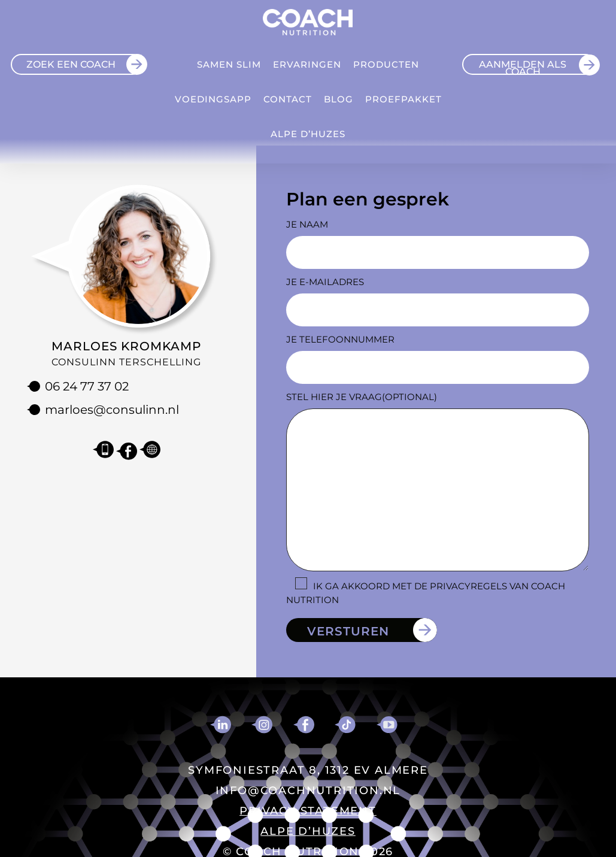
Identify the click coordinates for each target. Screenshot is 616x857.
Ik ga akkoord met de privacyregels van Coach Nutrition (426, 593)
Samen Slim (229, 64)
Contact (288, 99)
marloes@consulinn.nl (112, 410)
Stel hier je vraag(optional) (362, 397)
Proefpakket (403, 99)
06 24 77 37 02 (87, 386)
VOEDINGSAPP (213, 99)
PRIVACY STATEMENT (308, 811)
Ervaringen (307, 64)
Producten (386, 64)
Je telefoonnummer (340, 339)
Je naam (307, 224)
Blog (339, 99)
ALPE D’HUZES (308, 134)
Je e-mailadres (325, 282)
